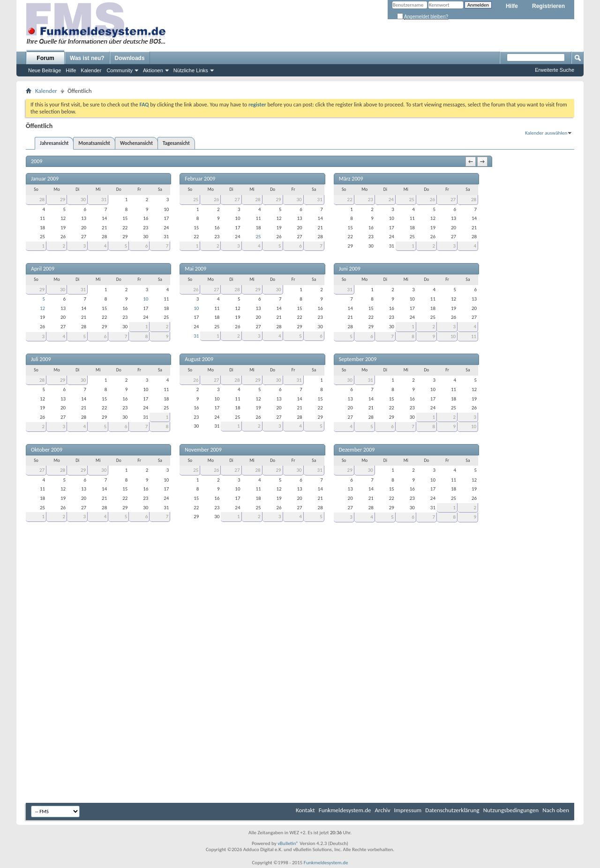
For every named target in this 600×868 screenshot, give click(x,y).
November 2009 (203, 450)
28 (42, 200)
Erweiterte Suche (555, 70)
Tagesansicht (176, 143)
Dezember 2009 (357, 450)
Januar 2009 (45, 179)
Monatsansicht (94, 143)
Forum (45, 58)
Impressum (408, 810)
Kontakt (305, 810)
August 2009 (199, 359)
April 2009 (43, 269)
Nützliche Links (191, 70)
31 (104, 200)
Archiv (383, 810)
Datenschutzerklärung (452, 810)
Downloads (130, 58)
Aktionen (153, 70)
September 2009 (358, 359)
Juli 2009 (41, 359)
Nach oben (556, 810)
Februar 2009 (200, 179)
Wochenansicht (136, 143)
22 (350, 200)
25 (196, 200)
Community (120, 70)
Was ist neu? (87, 58)
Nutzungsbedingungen (511, 810)
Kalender (91, 70)
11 (474, 336)
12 (42, 308)
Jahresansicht (54, 143)
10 (146, 299)
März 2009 (351, 179)
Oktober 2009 (47, 450)
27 (237, 200)
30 (83, 200)
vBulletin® (288, 843)
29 (63, 200)
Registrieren (548, 6)
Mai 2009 (195, 269)
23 (371, 200)
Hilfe (512, 6)
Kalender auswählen (546, 133)
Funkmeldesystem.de (345, 810)
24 (391, 200)
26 (216, 200)
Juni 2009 (350, 269)
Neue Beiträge (45, 70)
